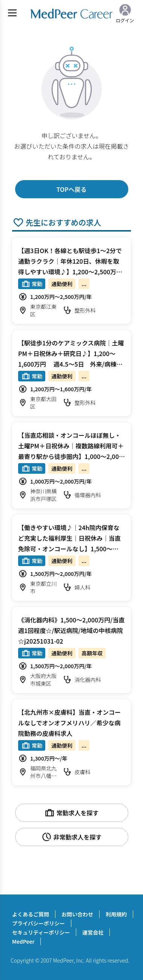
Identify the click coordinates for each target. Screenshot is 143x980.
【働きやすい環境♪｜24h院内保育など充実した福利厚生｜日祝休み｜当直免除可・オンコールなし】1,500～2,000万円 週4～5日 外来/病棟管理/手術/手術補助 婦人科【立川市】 (71, 549)
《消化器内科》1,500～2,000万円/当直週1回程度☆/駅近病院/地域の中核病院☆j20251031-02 (71, 630)
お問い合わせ (77, 914)
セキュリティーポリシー (41, 932)
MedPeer (23, 941)
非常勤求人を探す (71, 837)
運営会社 (93, 932)
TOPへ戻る (71, 189)
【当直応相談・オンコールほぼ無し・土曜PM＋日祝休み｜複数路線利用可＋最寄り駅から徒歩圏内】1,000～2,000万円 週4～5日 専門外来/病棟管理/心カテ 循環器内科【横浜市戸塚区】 (71, 456)
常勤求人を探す (71, 813)
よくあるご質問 (31, 914)
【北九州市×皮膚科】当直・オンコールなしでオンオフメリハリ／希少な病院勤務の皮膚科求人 (69, 723)
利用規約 (116, 914)
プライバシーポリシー (38, 923)
